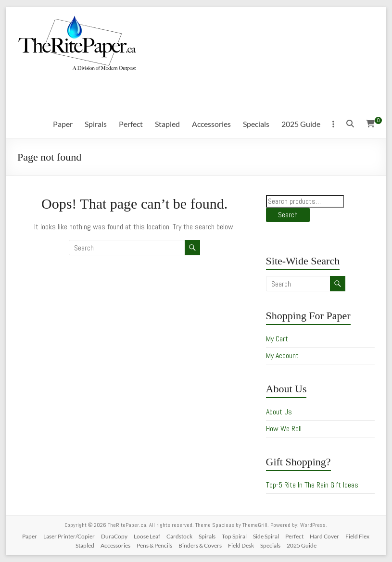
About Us (279, 412)
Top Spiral (234, 536)
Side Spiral (266, 536)
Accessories (211, 124)
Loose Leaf (147, 536)
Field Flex (357, 536)
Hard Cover (324, 536)
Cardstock (179, 536)
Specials (256, 124)
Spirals (96, 124)
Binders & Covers (200, 545)
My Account (282, 356)
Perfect (131, 124)
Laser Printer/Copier (69, 536)
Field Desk (241, 545)
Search (288, 215)
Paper (63, 124)
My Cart (277, 339)
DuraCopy (114, 536)
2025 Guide (301, 124)
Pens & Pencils (154, 545)
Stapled (167, 124)
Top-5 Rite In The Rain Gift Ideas (312, 485)
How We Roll (284, 429)
